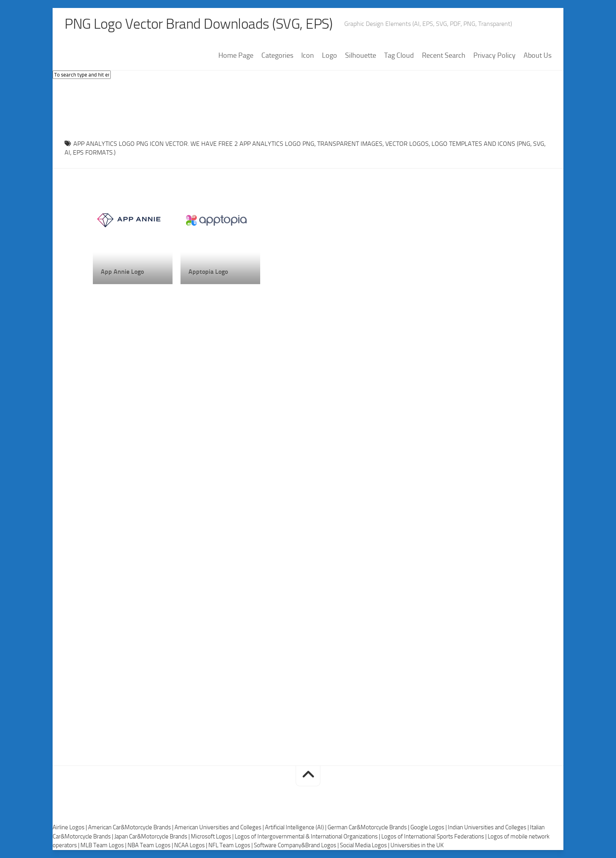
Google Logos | (429, 827)
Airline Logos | (70, 827)
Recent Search (444, 55)
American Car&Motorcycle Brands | (131, 827)
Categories (277, 55)
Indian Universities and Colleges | (489, 827)
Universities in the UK (417, 845)
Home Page (236, 55)
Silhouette (361, 55)
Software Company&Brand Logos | (297, 845)
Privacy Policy (494, 55)
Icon (308, 55)
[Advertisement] (308, 107)
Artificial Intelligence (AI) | (296, 827)
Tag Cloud (399, 55)
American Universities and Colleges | (220, 827)
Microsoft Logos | (213, 836)
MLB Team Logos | (104, 845)
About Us (538, 55)
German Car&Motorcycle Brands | (369, 827)
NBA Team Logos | (151, 845)
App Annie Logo (122, 272)
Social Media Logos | (365, 845)
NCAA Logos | (191, 845)
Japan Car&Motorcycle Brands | (153, 836)
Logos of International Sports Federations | (435, 836)
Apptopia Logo (208, 272)
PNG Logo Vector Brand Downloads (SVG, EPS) (198, 24)
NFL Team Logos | (231, 845)
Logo (330, 55)
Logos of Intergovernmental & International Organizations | (308, 836)
